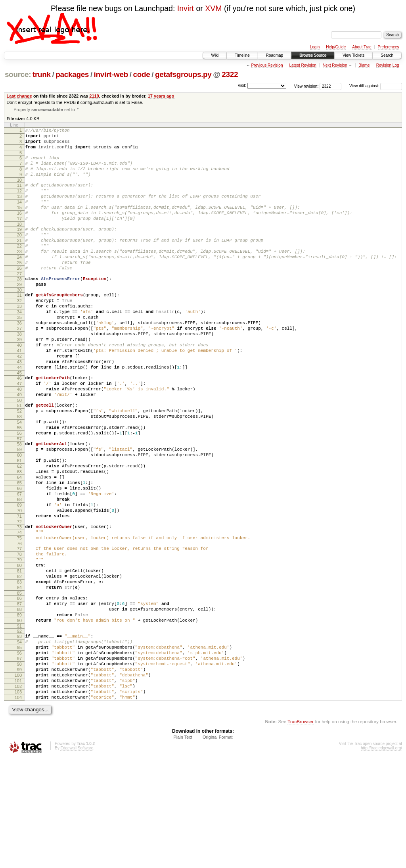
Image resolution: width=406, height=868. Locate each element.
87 (19, 694)
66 (19, 557)
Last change (19, 96)
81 (19, 655)
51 (19, 457)
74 (19, 609)
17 (19, 236)
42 (19, 400)
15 (19, 223)
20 (19, 255)
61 (19, 523)
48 (19, 439)
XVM (213, 8)
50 (19, 452)
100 (18, 778)
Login (315, 47)
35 (19, 353)
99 (19, 772)
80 (19, 648)
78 (19, 635)
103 (18, 799)
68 (19, 570)
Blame (364, 65)
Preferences (389, 47)
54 (19, 478)
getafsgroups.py (183, 74)
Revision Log (388, 65)
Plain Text (183, 846)
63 (19, 537)
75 (19, 616)
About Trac (362, 47)
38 (19, 373)
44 (19, 413)
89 (19, 707)
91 (19, 721)
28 (19, 307)
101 (18, 785)
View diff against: (376, 86)
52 (19, 464)
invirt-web (111, 74)
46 (19, 425)
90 (19, 714)
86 (19, 687)
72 (19, 597)
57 (19, 498)
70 (19, 584)
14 (19, 216)
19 (19, 248)
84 (19, 675)
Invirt (186, 8)
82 (19, 662)
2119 (94, 96)
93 (19, 731)
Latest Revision (303, 65)
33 (19, 339)
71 (19, 591)
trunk (42, 74)
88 (19, 701)
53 (19, 471)
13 (19, 209)
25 (19, 288)
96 (19, 751)
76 (19, 623)
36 (19, 359)
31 (19, 326)
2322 (230, 74)
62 (19, 530)
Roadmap (275, 55)
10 (19, 190)
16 (19, 229)
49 (19, 446)
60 (19, 517)
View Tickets (353, 55)
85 (19, 682)
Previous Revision (267, 65)
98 (19, 765)
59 (19, 510)
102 (18, 792)
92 (19, 726)
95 (19, 745)
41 (19, 393)
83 (19, 668)
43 (19, 407)
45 (19, 420)
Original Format (218, 846)
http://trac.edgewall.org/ (381, 857)
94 (19, 738)
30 (19, 321)
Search (387, 55)
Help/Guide (336, 47)
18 (19, 243)
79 (19, 641)
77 (19, 628)
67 (19, 564)
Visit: (242, 85)
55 (19, 484)
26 (19, 295)
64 (19, 543)
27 (19, 302)
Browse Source (313, 55)
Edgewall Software (77, 857)
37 (19, 366)
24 (19, 282)
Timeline (242, 55)
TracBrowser (301, 831)
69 (19, 577)
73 (19, 603)
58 (19, 503)
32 (19, 332)
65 (19, 550)
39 (19, 380)
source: (18, 74)
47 (19, 432)
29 (19, 314)
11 (19, 196)
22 (19, 268)
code (141, 74)
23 (19, 275)
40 (19, 386)
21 (19, 261)
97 (19, 758)
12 (19, 202)
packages (72, 74)
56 (19, 491)
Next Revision (335, 65)
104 (18, 805)
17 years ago (161, 96)
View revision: (306, 86)
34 (19, 346)
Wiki (215, 55)
